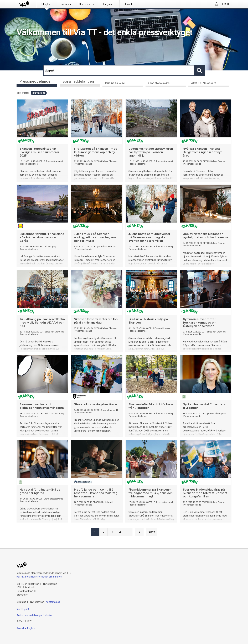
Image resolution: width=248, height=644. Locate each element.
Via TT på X (23, 609)
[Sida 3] (112, 532)
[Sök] (119, 70)
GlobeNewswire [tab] (159, 84)
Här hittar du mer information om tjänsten (39, 577)
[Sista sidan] (152, 532)
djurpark (39, 93)
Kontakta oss (53, 602)
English (31, 628)
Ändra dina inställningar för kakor (35, 615)
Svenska (21, 628)
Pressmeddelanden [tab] (36, 81)
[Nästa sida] (139, 532)
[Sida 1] (95, 532)
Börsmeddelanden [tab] (78, 81)
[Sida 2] (104, 532)
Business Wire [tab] (115, 84)
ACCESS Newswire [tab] (204, 84)
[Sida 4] (120, 532)
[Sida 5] (128, 532)
